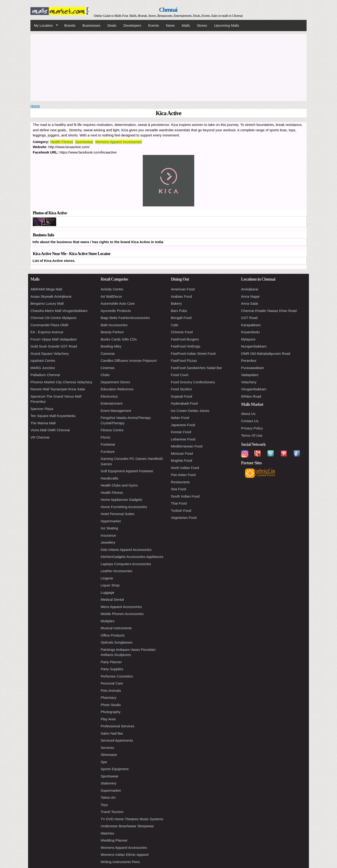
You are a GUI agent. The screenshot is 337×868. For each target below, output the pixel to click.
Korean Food (181, 432)
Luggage (107, 592)
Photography (111, 712)
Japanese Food (183, 425)
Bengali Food (181, 318)
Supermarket (111, 790)
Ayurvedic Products (116, 311)
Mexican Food (182, 453)
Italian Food (180, 418)
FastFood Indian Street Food (193, 353)
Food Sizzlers (181, 389)
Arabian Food (181, 296)
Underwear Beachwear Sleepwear (127, 826)
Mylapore (248, 339)
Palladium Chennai (45, 375)
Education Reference (117, 389)
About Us (248, 414)
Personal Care (112, 683)
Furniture (108, 452)
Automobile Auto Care (118, 303)
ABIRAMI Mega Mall (46, 289)
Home (35, 106)
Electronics (109, 396)
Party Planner (111, 662)
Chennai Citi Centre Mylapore (53, 318)
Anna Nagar (250, 296)
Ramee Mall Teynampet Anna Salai (58, 389)
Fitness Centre (112, 430)
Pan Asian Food (183, 475)
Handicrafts (110, 478)
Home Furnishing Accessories (124, 507)
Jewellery (108, 542)
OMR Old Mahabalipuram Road (266, 353)
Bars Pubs (179, 311)
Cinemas (108, 368)
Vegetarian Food (184, 518)
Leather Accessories (116, 571)
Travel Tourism (112, 812)
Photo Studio (111, 705)
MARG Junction (43, 368)
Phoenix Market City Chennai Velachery (61, 382)
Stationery (109, 783)
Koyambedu (250, 332)
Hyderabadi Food (184, 403)
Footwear (108, 444)
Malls (186, 25)
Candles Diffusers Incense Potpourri (129, 361)
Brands (70, 25)
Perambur (249, 361)
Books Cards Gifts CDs (119, 339)
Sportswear (84, 142)
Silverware (109, 755)
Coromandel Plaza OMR (49, 325)
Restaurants (180, 482)
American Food (183, 289)
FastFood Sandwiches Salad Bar (196, 368)
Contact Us (250, 421)
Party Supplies (112, 669)
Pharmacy (109, 698)
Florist (105, 437)
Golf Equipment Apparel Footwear (127, 471)
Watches (107, 833)
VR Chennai (40, 437)
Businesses (91, 25)
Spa (104, 762)
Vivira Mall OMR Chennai (50, 430)
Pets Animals (111, 690)
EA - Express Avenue (47, 332)
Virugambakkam (254, 389)
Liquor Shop (110, 585)
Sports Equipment (115, 769)
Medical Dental (112, 599)
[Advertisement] (168, 67)
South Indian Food (185, 496)
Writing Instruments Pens (120, 862)
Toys (104, 805)
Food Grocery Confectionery (193, 382)
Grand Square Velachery (50, 353)
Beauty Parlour (112, 332)
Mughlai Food (181, 460)
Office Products (113, 635)
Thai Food (179, 503)
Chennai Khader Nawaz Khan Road (269, 311)
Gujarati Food (181, 396)
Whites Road (251, 396)
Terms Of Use (252, 435)
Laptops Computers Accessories (126, 564)
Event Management (116, 411)
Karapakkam (251, 325)
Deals (112, 25)
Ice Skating (109, 528)
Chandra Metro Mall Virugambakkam (59, 311)
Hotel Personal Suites (117, 514)
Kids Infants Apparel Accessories (126, 550)
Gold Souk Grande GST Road (54, 346)
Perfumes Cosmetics (117, 676)
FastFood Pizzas (184, 361)
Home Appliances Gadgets (121, 500)
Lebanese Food (183, 439)
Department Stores (115, 382)
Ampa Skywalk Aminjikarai (51, 296)
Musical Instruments (116, 628)
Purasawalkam (253, 368)
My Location (44, 26)
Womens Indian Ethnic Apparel (125, 855)
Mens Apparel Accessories (121, 607)
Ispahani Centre (43, 361)
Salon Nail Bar (112, 733)
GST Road (249, 318)
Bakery (176, 303)
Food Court (180, 375)
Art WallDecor (111, 296)
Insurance (108, 535)
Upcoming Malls (227, 25)
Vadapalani (250, 375)
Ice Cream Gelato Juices (190, 411)
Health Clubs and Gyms (119, 485)
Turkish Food (181, 511)
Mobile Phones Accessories (122, 614)
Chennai (168, 10)
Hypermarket (111, 521)
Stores (202, 25)
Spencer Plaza (42, 409)
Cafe (175, 325)
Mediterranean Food (187, 446)
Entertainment (112, 403)
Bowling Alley (111, 346)
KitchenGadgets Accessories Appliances (132, 557)
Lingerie (107, 578)
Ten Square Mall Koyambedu (53, 416)
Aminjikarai (250, 289)
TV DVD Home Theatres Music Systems (132, 819)
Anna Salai (250, 303)
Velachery (249, 382)
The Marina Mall (43, 423)
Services (107, 748)
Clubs (105, 375)
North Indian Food (185, 468)
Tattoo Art (108, 797)
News (170, 25)
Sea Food (178, 489)
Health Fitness (62, 142)
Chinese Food (182, 332)
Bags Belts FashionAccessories (125, 318)
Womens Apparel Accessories (118, 142)
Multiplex (108, 621)
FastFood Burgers (185, 339)
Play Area (108, 719)
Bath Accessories (114, 325)
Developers (132, 25)
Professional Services (117, 726)
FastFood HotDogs (186, 346)
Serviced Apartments (117, 740)
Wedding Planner (114, 840)
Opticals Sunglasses (117, 642)
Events (154, 25)
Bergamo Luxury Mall (47, 303)
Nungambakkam (254, 346)
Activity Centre (112, 289)
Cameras (108, 353)
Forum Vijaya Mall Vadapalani (54, 339)
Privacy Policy (252, 428)
